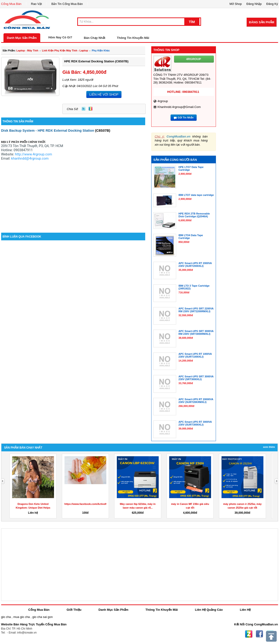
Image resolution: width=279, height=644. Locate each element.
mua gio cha (22, 617)
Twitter (84, 109)
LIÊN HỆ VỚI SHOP (104, 94)
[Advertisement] (73, 193)
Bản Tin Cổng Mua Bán (67, 4)
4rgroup (163, 101)
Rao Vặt (36, 4)
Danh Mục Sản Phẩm (22, 38)
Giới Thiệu (74, 610)
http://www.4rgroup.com (34, 154)
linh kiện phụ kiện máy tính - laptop (65, 50)
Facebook (259, 634)
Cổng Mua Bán (11, 4)
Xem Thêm (269, 447)
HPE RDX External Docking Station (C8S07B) (96, 61)
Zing (91, 109)
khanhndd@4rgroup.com (30, 158)
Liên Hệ (245, 610)
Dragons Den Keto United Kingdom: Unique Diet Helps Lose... (33, 508)
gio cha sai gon (42, 617)
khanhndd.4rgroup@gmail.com (179, 107)
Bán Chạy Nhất (94, 38)
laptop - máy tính (27, 50)
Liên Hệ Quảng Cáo (209, 610)
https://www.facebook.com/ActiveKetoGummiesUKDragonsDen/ (103, 504)
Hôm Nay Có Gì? (60, 37)
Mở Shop (236, 4)
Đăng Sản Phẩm (262, 22)
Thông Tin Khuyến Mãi (133, 38)
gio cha (6, 617)
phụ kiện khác (101, 50)
